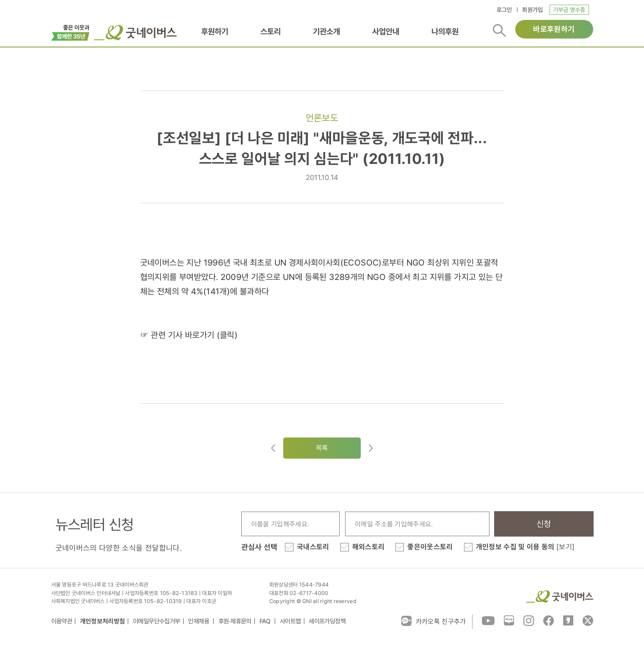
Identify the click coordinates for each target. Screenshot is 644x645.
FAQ (266, 621)
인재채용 (199, 621)
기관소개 (326, 31)
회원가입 (532, 10)
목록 (322, 448)
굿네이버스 (560, 597)
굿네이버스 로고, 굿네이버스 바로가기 (135, 33)
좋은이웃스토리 (430, 547)
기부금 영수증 (569, 10)
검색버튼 (499, 30)
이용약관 (62, 621)
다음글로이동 (371, 448)
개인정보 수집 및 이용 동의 (525, 547)
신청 (544, 524)
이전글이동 (273, 448)
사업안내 (386, 31)
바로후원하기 (554, 29)
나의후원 (445, 31)
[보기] (565, 547)
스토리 (271, 31)
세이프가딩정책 (327, 621)
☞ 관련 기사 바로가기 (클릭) (189, 335)
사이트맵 (290, 621)
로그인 (504, 10)
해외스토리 (369, 547)
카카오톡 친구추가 (434, 621)
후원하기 (215, 31)
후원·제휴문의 (235, 621)
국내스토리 (313, 547)
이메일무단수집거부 (157, 621)
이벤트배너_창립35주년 (70, 32)
